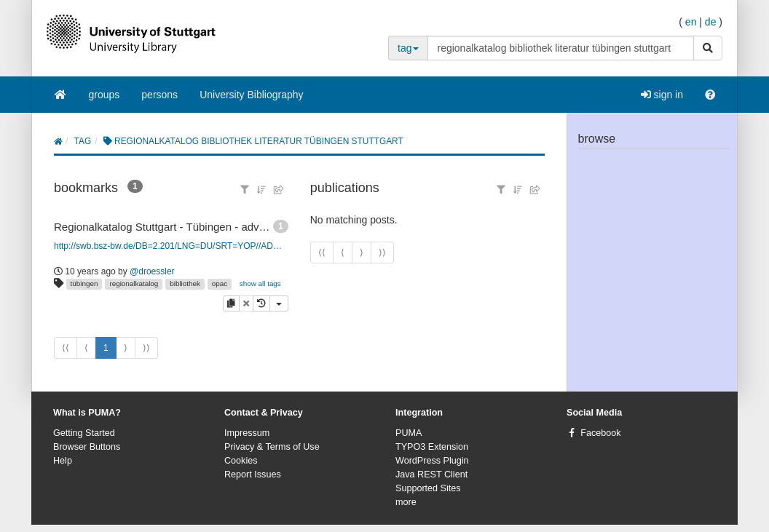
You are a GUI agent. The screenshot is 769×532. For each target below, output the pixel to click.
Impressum (247, 433)
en (691, 22)
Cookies (241, 461)
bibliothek (185, 283)
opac (220, 283)
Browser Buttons (87, 447)
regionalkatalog (134, 283)
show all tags (260, 283)
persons (159, 95)
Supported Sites (428, 488)
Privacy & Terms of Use (272, 447)
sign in (662, 95)
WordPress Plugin (432, 461)
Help (63, 461)
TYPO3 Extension (432, 447)
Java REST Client (431, 475)
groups (104, 95)
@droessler (152, 271)
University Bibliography (251, 95)
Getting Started (84, 433)
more (406, 502)
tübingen (84, 283)
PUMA (409, 433)
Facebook (600, 433)
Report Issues (253, 475)
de (711, 22)
